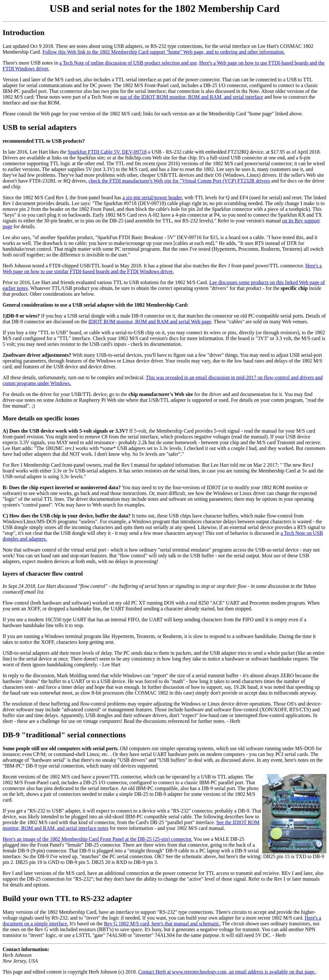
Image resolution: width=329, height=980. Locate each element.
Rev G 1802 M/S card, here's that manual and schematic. (162, 924)
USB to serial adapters (40, 127)
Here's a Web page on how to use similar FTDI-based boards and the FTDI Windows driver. (162, 269)
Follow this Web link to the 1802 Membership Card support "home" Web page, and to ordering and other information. (164, 52)
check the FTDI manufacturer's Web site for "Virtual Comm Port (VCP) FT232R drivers (179, 181)
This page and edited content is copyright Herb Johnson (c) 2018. (70, 972)
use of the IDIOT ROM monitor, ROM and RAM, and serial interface (191, 97)
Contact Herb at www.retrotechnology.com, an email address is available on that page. (227, 972)
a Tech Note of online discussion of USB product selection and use (128, 63)
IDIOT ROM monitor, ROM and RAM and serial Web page (150, 322)
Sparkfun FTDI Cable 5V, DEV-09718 (107, 152)
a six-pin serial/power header (152, 198)
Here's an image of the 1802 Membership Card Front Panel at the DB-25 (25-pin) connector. (98, 839)
